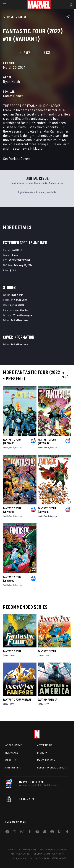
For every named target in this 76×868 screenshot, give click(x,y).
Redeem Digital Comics (52, 768)
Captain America (48, 700)
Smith (12, 447)
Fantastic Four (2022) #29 (12, 579)
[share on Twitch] (60, 832)
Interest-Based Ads (39, 858)
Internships (13, 768)
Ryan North (11, 82)
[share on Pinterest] (52, 832)
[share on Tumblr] (30, 832)
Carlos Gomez (13, 96)
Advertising (45, 745)
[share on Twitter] (15, 832)
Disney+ (42, 753)
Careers (11, 760)
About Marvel (14, 745)
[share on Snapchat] (45, 832)
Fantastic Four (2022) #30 (47, 510)
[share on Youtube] (37, 832)
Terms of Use (14, 849)
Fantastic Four (12, 651)
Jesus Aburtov (21, 310)
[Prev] (26, 53)
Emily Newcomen (20, 320)
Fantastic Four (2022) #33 (12, 441)
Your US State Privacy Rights (53, 849)
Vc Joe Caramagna (23, 315)
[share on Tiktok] (67, 832)
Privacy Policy (30, 849)
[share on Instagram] (22, 832)
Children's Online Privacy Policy (49, 854)
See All (65, 375)
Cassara (19, 447)
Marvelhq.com (46, 760)
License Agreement (17, 858)
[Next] (49, 53)
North (6, 447)
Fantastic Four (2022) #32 (47, 441)
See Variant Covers (17, 159)
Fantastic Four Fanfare (17, 700)
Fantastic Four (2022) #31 (12, 510)
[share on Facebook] (7, 833)
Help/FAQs (12, 753)
